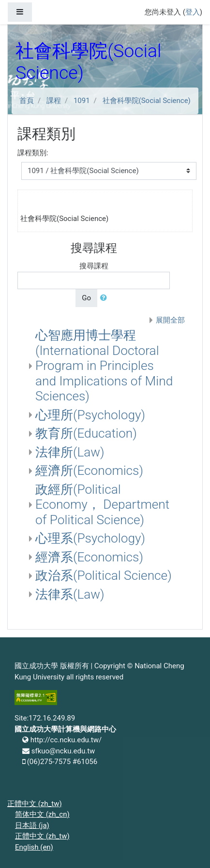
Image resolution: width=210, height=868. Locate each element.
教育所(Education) (86, 433)
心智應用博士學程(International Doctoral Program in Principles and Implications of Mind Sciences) (104, 366)
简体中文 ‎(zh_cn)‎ (42, 814)
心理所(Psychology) (90, 415)
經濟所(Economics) (89, 471)
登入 (193, 12)
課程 (54, 101)
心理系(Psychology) (90, 538)
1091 (82, 101)
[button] (105, 298)
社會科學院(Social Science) (147, 101)
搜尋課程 (94, 266)
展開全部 (170, 320)
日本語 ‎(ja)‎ (32, 825)
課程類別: (33, 153)
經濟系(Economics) (89, 557)
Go (86, 298)
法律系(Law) (70, 594)
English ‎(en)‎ (34, 847)
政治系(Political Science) (104, 575)
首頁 (27, 101)
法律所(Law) (70, 452)
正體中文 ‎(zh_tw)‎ (35, 804)
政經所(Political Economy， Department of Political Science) (102, 505)
